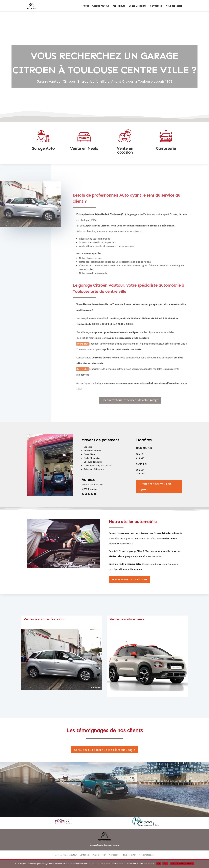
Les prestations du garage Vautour (105, 845)
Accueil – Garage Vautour (96, 6)
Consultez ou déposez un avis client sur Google (105, 750)
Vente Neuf (85, 855)
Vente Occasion (99, 855)
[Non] (205, 864)
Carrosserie (156, 6)
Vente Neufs (119, 6)
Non (165, 863)
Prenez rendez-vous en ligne (155, 486)
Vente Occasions (138, 6)
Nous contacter (174, 6)
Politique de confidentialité (182, 863)
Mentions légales (146, 855)
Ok (159, 863)
